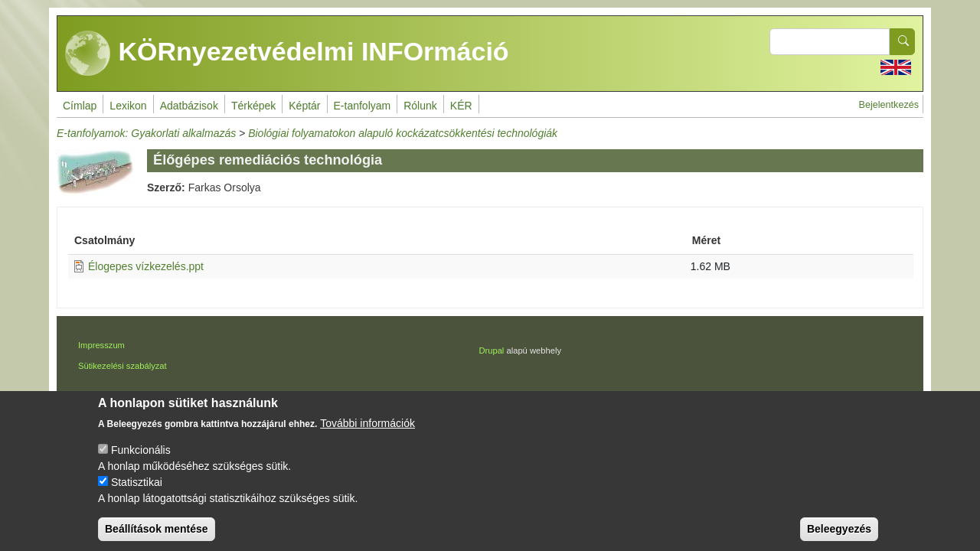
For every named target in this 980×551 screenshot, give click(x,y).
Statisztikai (137, 495)
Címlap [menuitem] (80, 106)
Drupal (491, 350)
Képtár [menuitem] (304, 106)
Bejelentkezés (889, 105)
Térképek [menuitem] (253, 106)
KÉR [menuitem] (461, 106)
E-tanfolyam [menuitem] (363, 106)
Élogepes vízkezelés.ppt (146, 266)
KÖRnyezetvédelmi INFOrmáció (287, 54)
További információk (367, 436)
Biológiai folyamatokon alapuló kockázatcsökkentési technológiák (403, 133)
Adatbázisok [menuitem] (189, 106)
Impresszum (101, 345)
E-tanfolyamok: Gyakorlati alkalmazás (146, 133)
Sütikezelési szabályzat (122, 366)
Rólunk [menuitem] (420, 106)
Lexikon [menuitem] (128, 106)
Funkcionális (141, 463)
